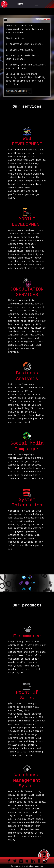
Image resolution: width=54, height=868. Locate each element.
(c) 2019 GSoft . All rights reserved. (27, 866)
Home (20, 4)
